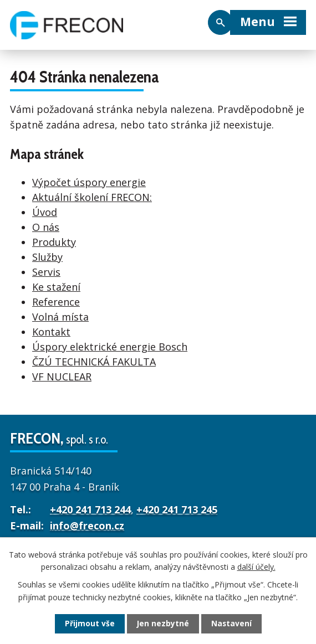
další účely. (256, 566)
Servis (46, 270)
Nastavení (232, 624)
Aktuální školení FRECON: (92, 195)
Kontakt (51, 330)
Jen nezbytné (163, 624)
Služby (47, 255)
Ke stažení (56, 285)
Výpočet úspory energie (89, 181)
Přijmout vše (89, 624)
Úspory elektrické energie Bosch (110, 345)
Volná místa (60, 315)
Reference (56, 300)
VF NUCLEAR (62, 375)
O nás (46, 225)
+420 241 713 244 (90, 508)
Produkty (54, 240)
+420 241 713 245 (177, 508)
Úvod (45, 210)
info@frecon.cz (87, 524)
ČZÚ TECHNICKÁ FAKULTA (94, 360)
